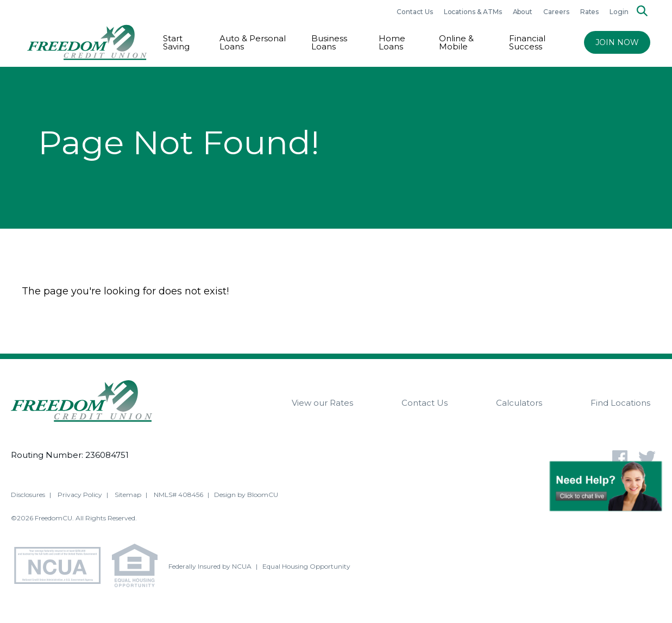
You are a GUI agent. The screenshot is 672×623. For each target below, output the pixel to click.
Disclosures (28, 495)
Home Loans (392, 42)
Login (619, 12)
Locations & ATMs (473, 12)
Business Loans (329, 42)
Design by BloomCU (246, 495)
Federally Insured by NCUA (210, 567)
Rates (590, 12)
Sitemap (128, 495)
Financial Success (527, 42)
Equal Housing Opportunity (306, 567)
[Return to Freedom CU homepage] (87, 42)
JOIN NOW (617, 42)
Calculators (519, 403)
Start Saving (176, 42)
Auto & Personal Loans (253, 42)
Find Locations (620, 403)
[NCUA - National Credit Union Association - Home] (61, 567)
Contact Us (414, 12)
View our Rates (322, 403)
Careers (556, 12)
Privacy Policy (80, 495)
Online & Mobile (456, 42)
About (523, 12)
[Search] (642, 12)
